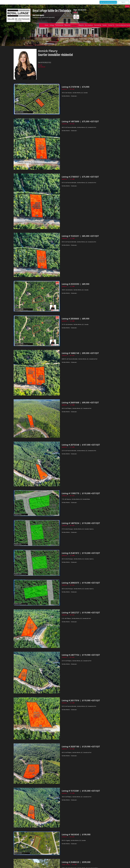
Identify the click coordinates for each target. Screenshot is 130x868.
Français (127, 6)
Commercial (98, 25)
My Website (42, 67)
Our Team (74, 25)
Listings (52, 25)
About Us (81, 25)
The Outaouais (59, 25)
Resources (67, 25)
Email (75, 12)
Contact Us (111, 25)
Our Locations (89, 25)
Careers (105, 25)
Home (47, 25)
